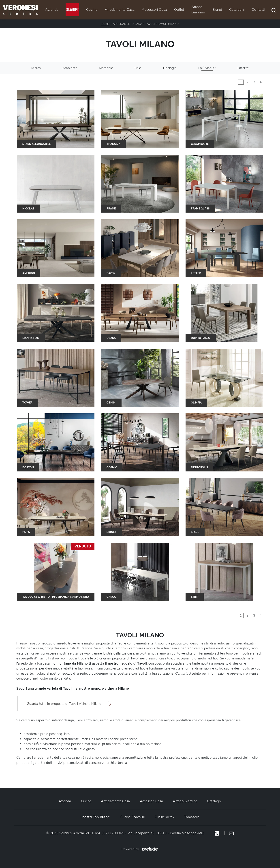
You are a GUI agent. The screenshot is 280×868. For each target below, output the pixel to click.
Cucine (92, 10)
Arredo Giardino (198, 10)
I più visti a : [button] (207, 68)
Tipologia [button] (169, 68)
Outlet (179, 10)
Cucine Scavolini (133, 817)
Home (105, 24)
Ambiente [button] (70, 68)
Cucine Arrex (165, 817)
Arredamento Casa (120, 10)
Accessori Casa (155, 10)
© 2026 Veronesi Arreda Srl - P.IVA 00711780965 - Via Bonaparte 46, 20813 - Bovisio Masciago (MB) (125, 833)
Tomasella (192, 817)
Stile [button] (138, 68)
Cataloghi (237, 10)
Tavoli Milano (168, 24)
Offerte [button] (243, 68)
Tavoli (150, 24)
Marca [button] (36, 68)
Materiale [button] (106, 68)
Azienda (52, 10)
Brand (217, 10)
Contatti (258, 10)
